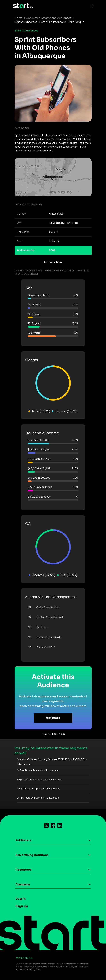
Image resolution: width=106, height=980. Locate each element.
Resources (23, 870)
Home (19, 18)
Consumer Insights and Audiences (49, 18)
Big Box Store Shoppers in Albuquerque (39, 780)
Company (23, 884)
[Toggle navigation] (91, 6)
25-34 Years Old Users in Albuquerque (38, 798)
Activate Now (53, 262)
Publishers (23, 840)
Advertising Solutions (32, 855)
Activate (53, 718)
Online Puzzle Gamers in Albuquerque (38, 770)
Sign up (22, 906)
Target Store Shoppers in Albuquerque (38, 789)
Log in (21, 899)
